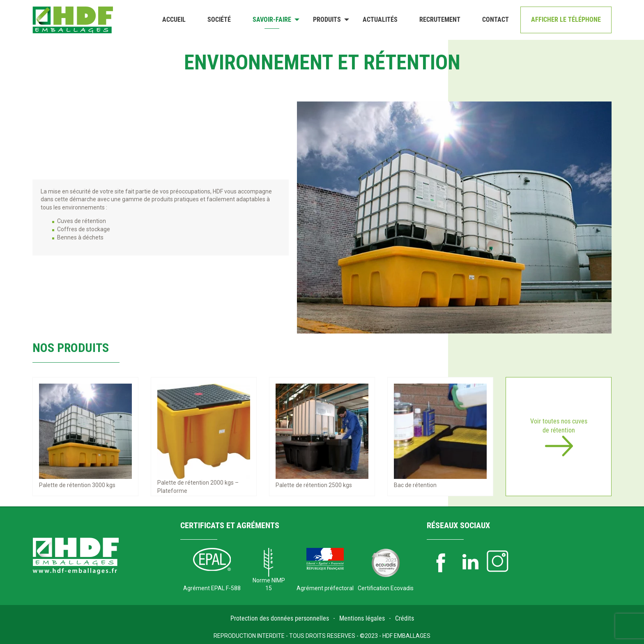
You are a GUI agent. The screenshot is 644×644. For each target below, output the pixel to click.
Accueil (174, 20)
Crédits (405, 618)
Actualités (380, 20)
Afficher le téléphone (566, 20)
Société (219, 20)
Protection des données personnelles (280, 618)
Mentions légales (362, 618)
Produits (327, 20)
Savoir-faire (272, 20)
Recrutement (440, 20)
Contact (496, 20)
